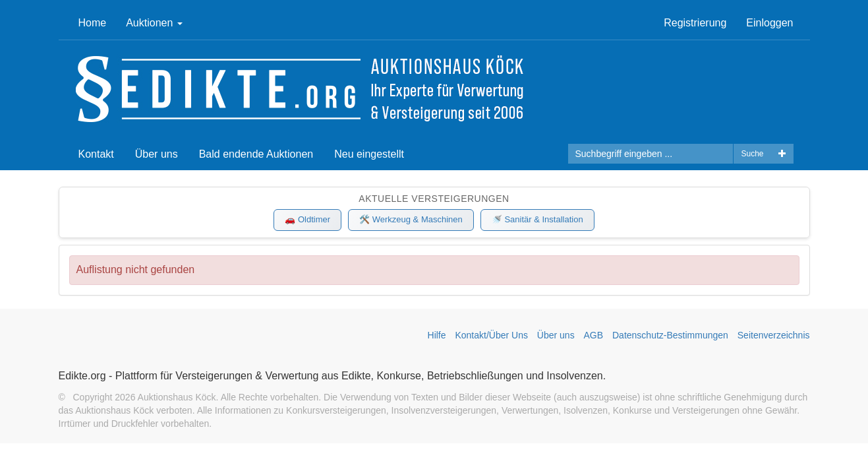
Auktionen (154, 23)
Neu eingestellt (369, 154)
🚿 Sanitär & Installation (537, 219)
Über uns (157, 154)
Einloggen (769, 23)
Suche (752, 154)
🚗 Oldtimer (307, 219)
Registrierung (695, 23)
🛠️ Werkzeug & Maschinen (411, 219)
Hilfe (437, 335)
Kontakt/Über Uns (491, 335)
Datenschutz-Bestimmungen (670, 335)
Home (93, 23)
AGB (594, 335)
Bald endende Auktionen (256, 154)
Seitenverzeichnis (774, 335)
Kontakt (96, 154)
